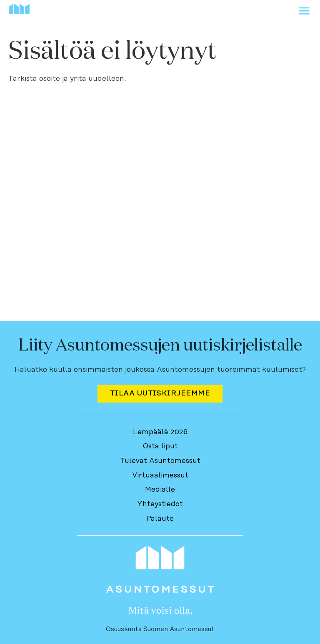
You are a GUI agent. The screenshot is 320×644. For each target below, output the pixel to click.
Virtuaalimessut (160, 475)
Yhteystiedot (160, 504)
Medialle (160, 490)
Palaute (160, 519)
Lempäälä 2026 (160, 432)
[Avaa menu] (304, 12)
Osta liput (160, 446)
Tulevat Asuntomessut (160, 461)
